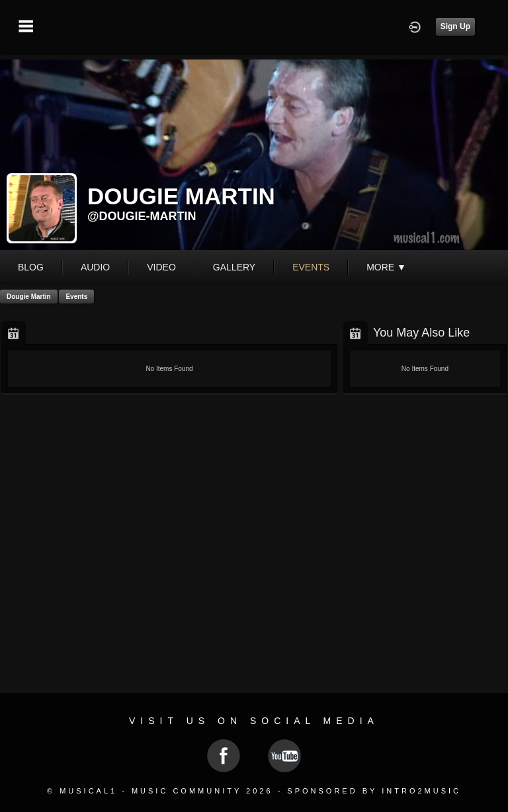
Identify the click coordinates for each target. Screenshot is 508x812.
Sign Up (455, 26)
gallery (234, 267)
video (161, 267)
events (311, 267)
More (386, 267)
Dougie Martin (29, 297)
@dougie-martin (142, 216)
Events (76, 297)
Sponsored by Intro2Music (374, 791)
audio (95, 267)
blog (31, 267)
